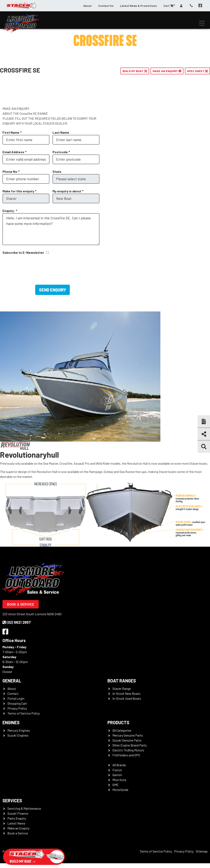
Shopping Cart (17, 703)
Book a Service (21, 604)
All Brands (119, 765)
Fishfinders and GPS (126, 755)
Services (12, 800)
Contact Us (106, 6)
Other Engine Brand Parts (130, 745)
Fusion (117, 770)
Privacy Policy (17, 708)
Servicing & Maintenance (24, 808)
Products (118, 722)
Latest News (16, 823)
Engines (11, 722)
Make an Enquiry (18, 828)
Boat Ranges (122, 681)
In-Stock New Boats (126, 693)
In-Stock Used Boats (127, 698)
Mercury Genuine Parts (128, 735)
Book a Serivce (18, 833)
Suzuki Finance (18, 813)
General (12, 681)
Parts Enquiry (17, 818)
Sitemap (202, 851)
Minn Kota (119, 780)
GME (115, 785)
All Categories (122, 730)
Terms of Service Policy (24, 713)
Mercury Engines (19, 730)
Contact (13, 693)
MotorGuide (120, 790)
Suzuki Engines (18, 735)
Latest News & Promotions (138, 6)
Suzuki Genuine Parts (127, 740)
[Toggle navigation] (202, 23)
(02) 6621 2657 (17, 622)
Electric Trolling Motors (128, 750)
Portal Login (16, 698)
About (87, 6)
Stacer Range (122, 688)
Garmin (117, 775)
